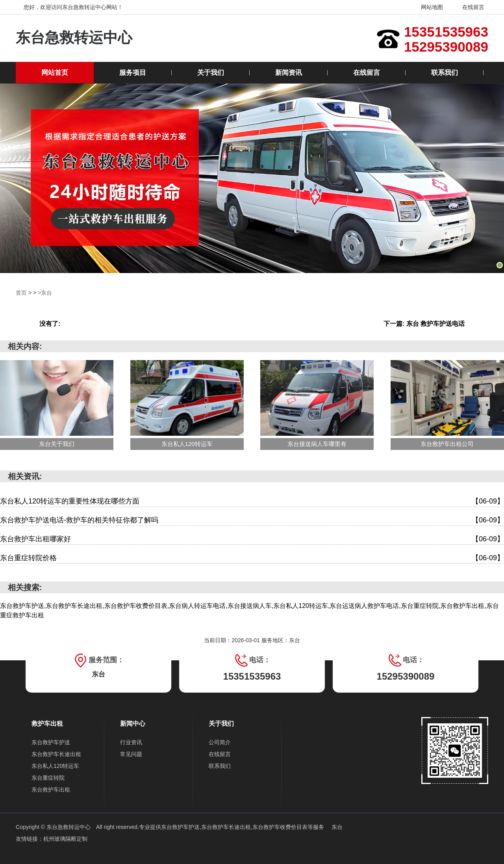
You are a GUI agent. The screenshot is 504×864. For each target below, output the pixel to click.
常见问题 (131, 754)
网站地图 (427, 7)
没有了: (50, 323)
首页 (21, 293)
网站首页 (55, 73)
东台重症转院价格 (252, 558)
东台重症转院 (48, 777)
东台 (337, 827)
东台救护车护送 (51, 742)
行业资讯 (131, 742)
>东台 (45, 293)
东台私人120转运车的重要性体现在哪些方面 (252, 501)
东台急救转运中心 (74, 38)
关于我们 (211, 73)
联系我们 (445, 73)
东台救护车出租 (51, 789)
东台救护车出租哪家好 (252, 539)
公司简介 (220, 742)
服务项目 (133, 73)
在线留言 (468, 7)
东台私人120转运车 (55, 766)
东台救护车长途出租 (56, 754)
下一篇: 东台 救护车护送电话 (424, 323)
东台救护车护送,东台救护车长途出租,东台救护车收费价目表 (234, 827)
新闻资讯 (289, 73)
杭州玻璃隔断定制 (65, 838)
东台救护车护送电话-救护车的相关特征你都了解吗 (252, 520)
